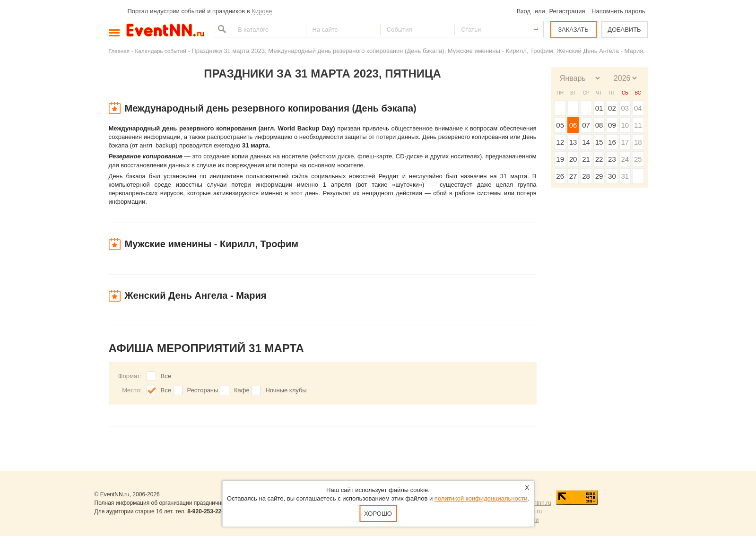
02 (612, 108)
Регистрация (567, 11)
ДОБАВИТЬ (624, 30)
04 (638, 108)
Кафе (242, 390)
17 (625, 142)
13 (573, 142)
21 (586, 159)
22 (599, 159)
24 (625, 159)
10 (625, 125)
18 (638, 142)
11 (638, 125)
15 (599, 142)
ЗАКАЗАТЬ (573, 30)
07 (586, 125)
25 (638, 159)
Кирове (262, 11)
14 (586, 142)
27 (573, 176)
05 (560, 125)
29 (599, 176)
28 (586, 176)
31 (625, 176)
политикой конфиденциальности (481, 498)
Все (166, 376)
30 (612, 176)
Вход (524, 11)
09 (612, 125)
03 (625, 108)
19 (560, 159)
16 (612, 142)
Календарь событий (161, 51)
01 (599, 108)
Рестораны (203, 390)
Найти (221, 29)
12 (560, 142)
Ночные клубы (286, 390)
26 (560, 176)
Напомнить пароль (618, 11)
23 (612, 159)
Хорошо (378, 514)
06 (573, 125)
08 (599, 125)
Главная (119, 51)
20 (573, 159)
